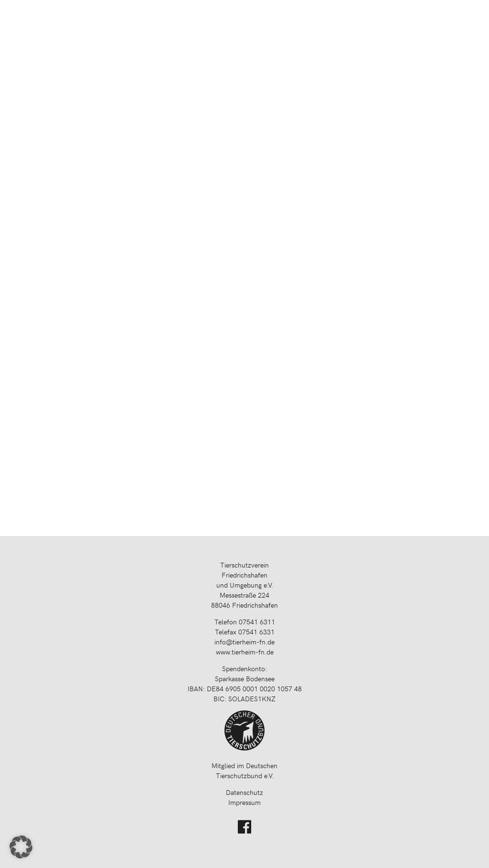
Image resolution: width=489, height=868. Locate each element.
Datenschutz (244, 792)
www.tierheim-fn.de (245, 652)
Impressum (244, 802)
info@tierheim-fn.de (244, 642)
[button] (21, 847)
